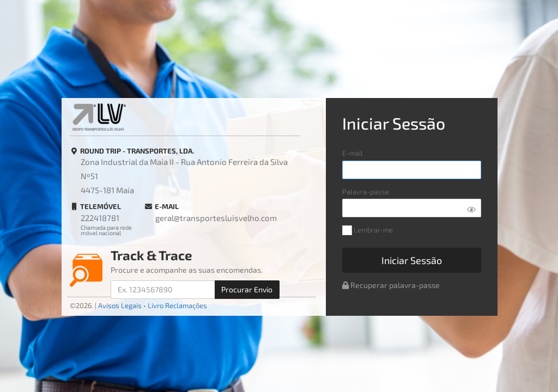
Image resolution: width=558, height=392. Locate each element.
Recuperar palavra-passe (391, 285)
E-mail (353, 153)
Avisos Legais (120, 305)
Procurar (247, 289)
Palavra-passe (366, 192)
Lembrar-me (368, 231)
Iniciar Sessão (412, 260)
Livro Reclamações (177, 305)
